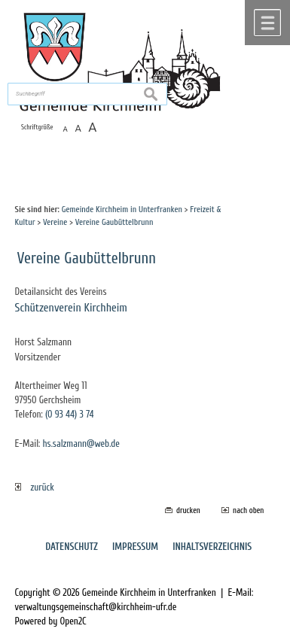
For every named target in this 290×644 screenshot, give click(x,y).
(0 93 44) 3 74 (70, 415)
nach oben (248, 510)
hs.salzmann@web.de (81, 444)
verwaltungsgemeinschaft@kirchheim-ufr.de (96, 607)
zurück (35, 488)
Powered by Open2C (51, 621)
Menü (267, 23)
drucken (188, 510)
